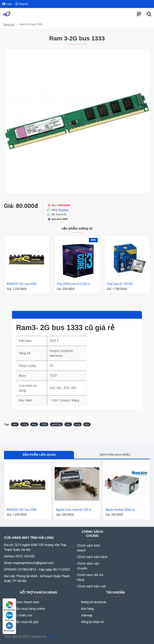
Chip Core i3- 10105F (120, 284)
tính (87, 424)
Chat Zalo (9, 617)
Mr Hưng (52, 637)
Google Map (9, 606)
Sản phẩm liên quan (39, 455)
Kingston (63, 210)
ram (15, 424)
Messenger (9, 627)
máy (78, 424)
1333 (44, 424)
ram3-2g (56, 424)
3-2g (24, 424)
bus (34, 424)
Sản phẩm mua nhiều (115, 455)
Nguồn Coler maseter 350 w (74, 510)
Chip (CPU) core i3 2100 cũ (73, 284)
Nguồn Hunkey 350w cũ (120, 510)
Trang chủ (9, 24)
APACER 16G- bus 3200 (22, 284)
